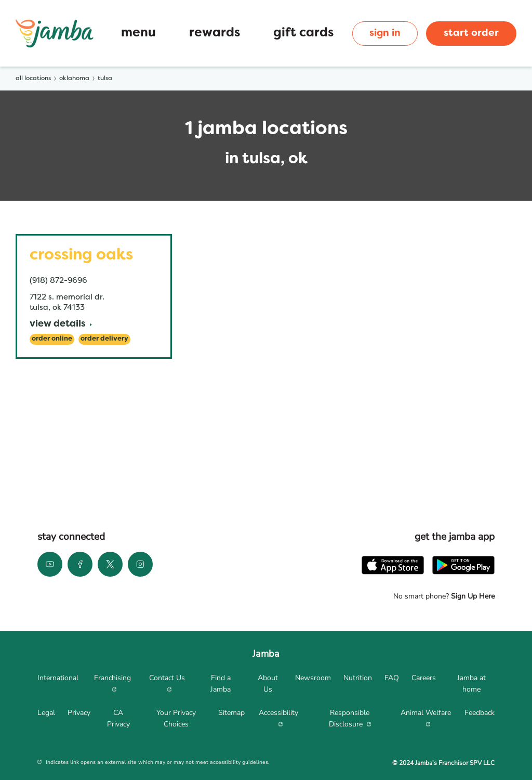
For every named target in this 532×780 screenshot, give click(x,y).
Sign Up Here (472, 596)
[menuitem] (58, 684)
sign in (385, 33)
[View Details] (61, 325)
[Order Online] (52, 339)
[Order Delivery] (104, 339)
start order (471, 33)
